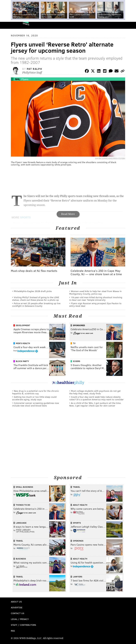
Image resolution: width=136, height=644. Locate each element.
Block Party (22, 361)
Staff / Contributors (23, 625)
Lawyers (78, 577)
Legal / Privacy (20, 619)
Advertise (17, 607)
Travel (77, 487)
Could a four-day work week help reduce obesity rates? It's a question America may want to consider (96, 398)
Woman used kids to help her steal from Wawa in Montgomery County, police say (95, 292)
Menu (131, 25)
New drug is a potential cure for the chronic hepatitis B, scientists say (36, 392)
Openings (78, 541)
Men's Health (23, 343)
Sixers (77, 361)
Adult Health (80, 505)
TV (74, 343)
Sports (26, 24)
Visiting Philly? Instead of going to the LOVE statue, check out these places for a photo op (36, 299)
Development (23, 325)
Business (21, 559)
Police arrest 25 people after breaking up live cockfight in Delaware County (36, 305)
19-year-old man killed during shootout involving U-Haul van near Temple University (96, 299)
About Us (16, 602)
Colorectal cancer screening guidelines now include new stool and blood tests (36, 404)
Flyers (25, 79)
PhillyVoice (8, 25)
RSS (13, 631)
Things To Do (23, 505)
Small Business (24, 487)
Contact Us (18, 613)
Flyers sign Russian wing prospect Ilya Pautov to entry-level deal (95, 305)
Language (21, 523)
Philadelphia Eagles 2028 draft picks (33, 291)
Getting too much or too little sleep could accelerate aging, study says (34, 398)
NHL (18, 79)
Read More (68, 214)
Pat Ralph (34, 69)
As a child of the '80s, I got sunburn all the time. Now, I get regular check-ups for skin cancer (95, 404)
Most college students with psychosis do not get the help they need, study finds (95, 392)
